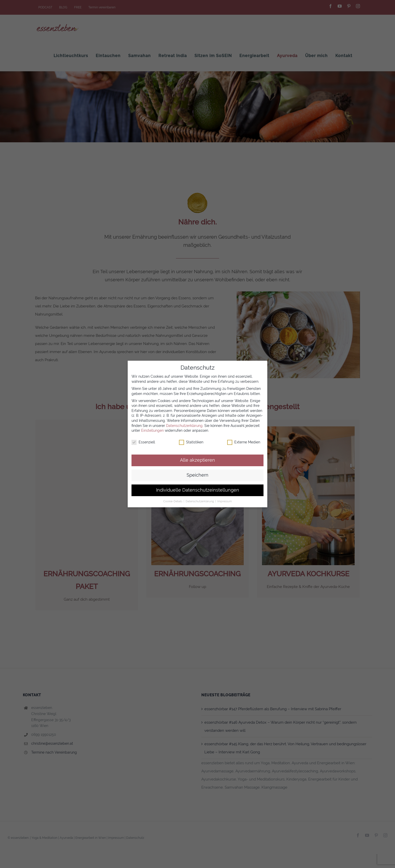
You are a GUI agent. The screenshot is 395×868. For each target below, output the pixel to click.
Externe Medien (244, 442)
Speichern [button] (197, 475)
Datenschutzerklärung (184, 426)
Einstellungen (152, 430)
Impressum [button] (225, 501)
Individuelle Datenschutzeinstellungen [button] (198, 490)
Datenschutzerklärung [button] (200, 501)
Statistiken (191, 442)
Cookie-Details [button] (173, 501)
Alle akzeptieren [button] (197, 460)
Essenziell (143, 442)
